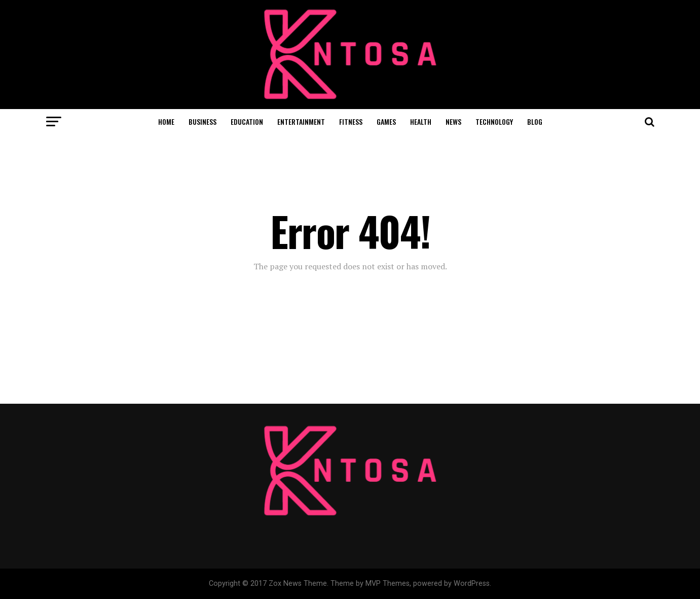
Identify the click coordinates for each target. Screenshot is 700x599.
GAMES (386, 121)
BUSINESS (202, 121)
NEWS (453, 121)
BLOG (535, 121)
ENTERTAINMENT (301, 121)
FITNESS (351, 121)
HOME (166, 121)
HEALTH (421, 121)
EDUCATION (247, 121)
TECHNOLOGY (494, 121)
